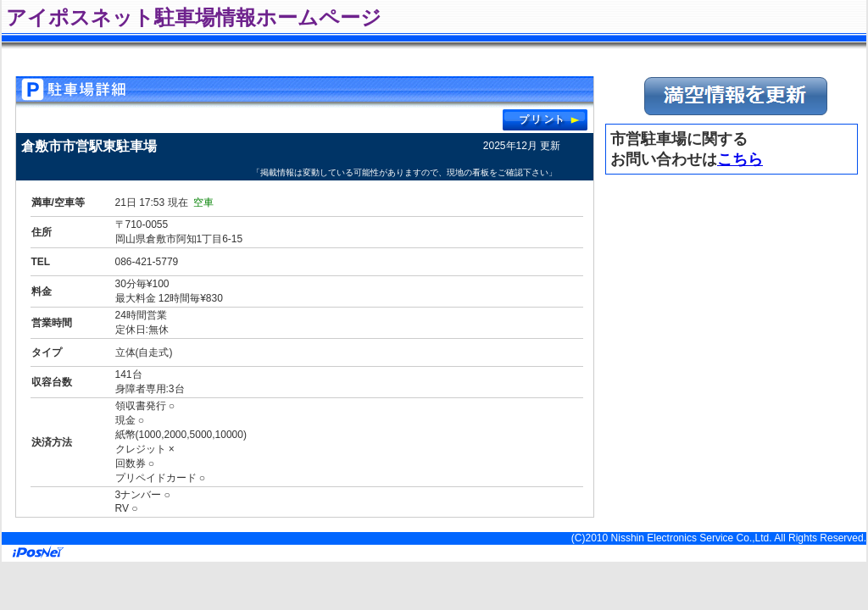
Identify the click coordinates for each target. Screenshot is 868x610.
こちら (740, 159)
